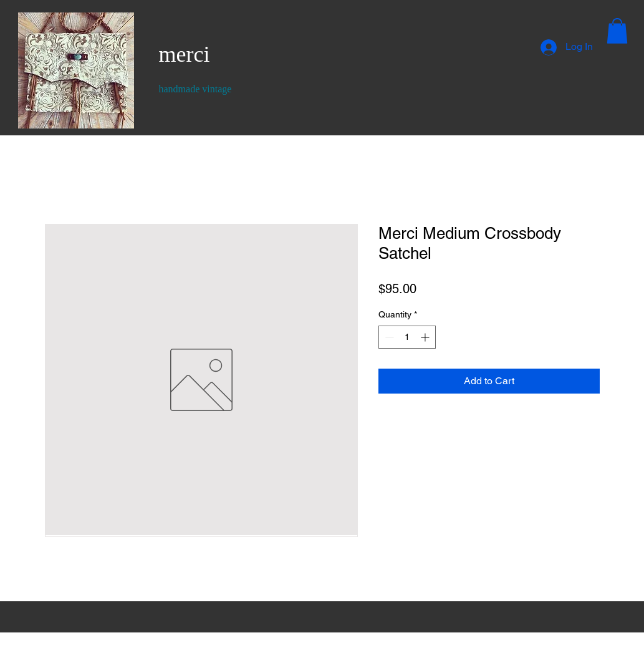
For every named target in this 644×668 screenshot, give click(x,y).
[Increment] (426, 337)
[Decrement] (388, 337)
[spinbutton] (407, 337)
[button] (617, 31)
